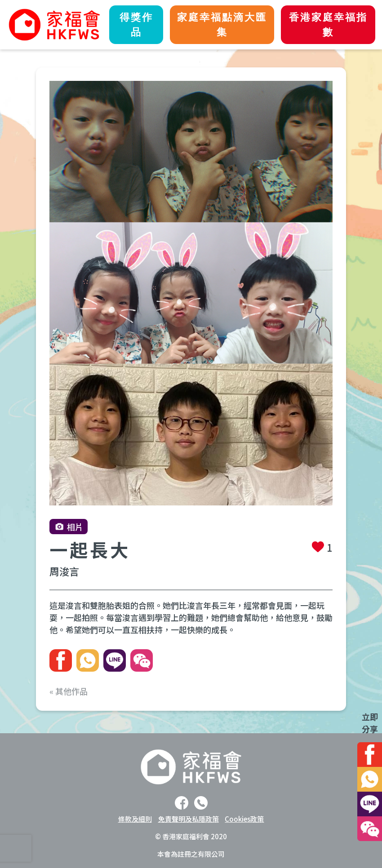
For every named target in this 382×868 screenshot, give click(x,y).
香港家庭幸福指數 (328, 25)
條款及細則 (135, 819)
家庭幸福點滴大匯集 (222, 25)
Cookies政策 (244, 819)
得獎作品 (136, 25)
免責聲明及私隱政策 (189, 819)
